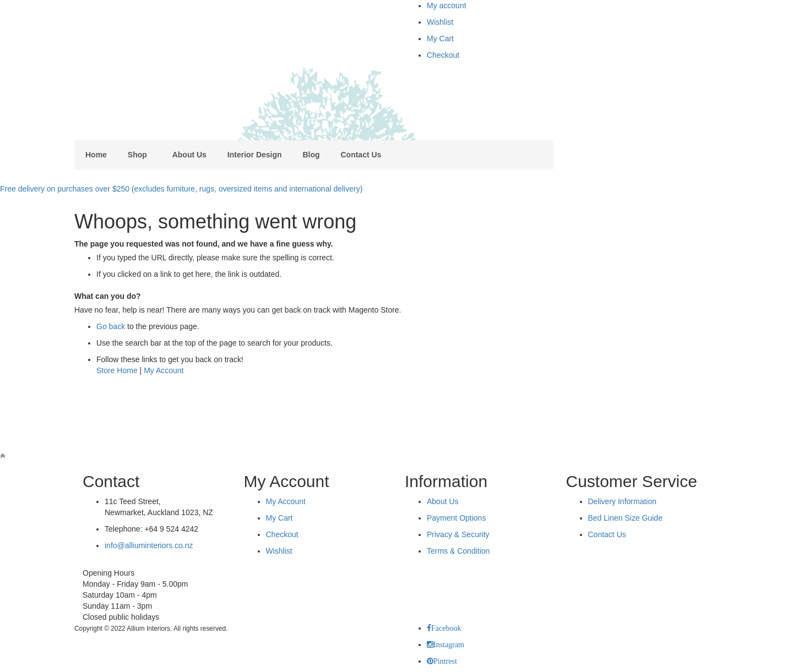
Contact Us (607, 534)
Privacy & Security (458, 534)
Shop (137, 155)
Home (96, 155)
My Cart (440, 39)
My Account (164, 370)
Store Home (117, 370)
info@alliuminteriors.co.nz (149, 545)
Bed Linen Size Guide (625, 518)
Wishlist (440, 22)
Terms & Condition (458, 551)
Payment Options (456, 518)
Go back (111, 326)
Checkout (443, 55)
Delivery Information (623, 501)
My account (447, 6)
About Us (443, 501)
